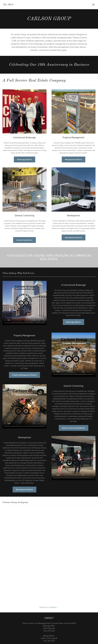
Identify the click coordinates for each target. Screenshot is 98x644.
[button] (93, 5)
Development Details (74, 237)
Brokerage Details (25, 159)
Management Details (74, 159)
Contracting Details (24, 240)
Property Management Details (24, 375)
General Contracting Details (74, 428)
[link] (8, 5)
